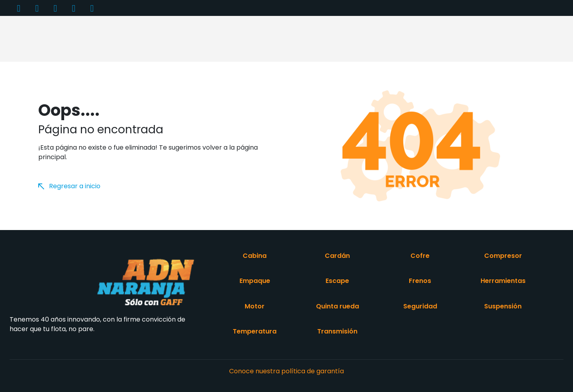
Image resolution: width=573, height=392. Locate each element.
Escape (337, 281)
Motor (255, 306)
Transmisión (337, 331)
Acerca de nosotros (194, 38)
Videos (418, 38)
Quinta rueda (338, 306)
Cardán (337, 256)
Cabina (255, 256)
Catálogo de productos (274, 38)
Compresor (503, 256)
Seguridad (420, 306)
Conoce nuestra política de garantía (286, 371)
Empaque (255, 281)
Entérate (381, 38)
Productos (134, 38)
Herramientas (503, 281)
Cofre (420, 256)
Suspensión (503, 306)
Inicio (97, 38)
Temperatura (255, 331)
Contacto (456, 38)
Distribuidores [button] (339, 38)
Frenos (420, 281)
